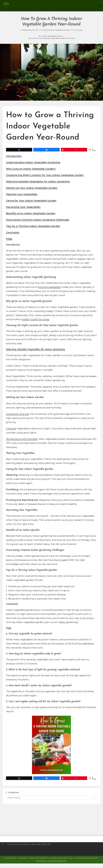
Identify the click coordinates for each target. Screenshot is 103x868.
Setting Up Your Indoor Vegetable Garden (32, 188)
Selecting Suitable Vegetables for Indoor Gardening (38, 182)
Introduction (14, 156)
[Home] (40, 36)
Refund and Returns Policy (87, 858)
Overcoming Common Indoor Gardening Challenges (38, 220)
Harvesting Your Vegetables (23, 207)
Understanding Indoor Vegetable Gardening (33, 162)
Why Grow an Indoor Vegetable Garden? (31, 169)
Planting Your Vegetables (22, 194)
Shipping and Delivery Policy (61, 858)
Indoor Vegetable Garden (60, 30)
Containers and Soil (18, 414)
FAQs (9, 239)
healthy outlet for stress (36, 319)
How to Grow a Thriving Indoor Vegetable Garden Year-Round (51, 38)
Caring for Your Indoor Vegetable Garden (31, 201)
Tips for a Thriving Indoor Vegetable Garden (33, 226)
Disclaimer (23, 858)
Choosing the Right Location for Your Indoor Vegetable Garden (45, 175)
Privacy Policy (11, 858)
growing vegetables (49, 287)
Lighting (11, 429)
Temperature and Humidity (22, 439)
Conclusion (13, 232)
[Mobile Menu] (99, 6)
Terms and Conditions (38, 858)
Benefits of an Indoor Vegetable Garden (31, 213)
